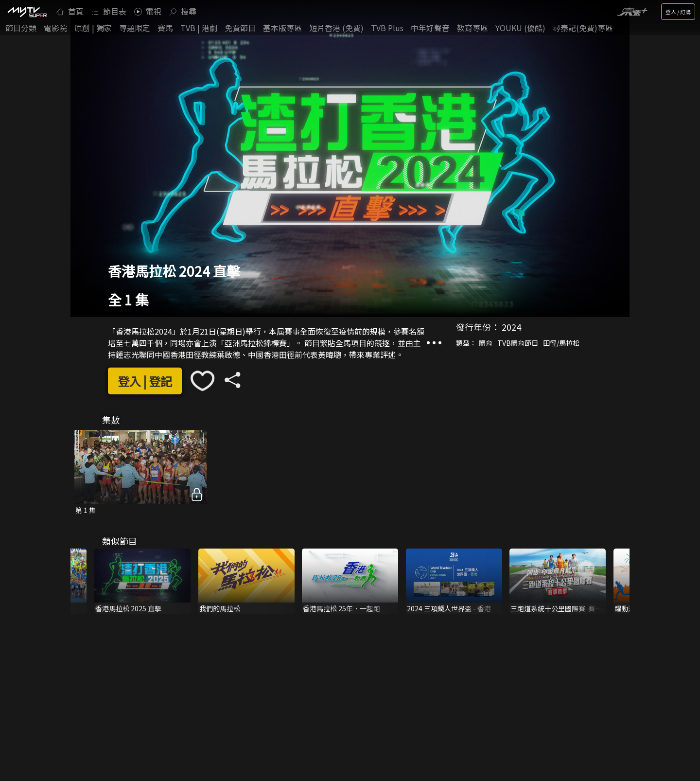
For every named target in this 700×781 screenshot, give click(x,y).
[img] (27, 12)
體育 (486, 343)
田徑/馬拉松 (561, 343)
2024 (511, 327)
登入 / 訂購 (678, 12)
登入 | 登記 (145, 381)
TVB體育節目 (518, 343)
